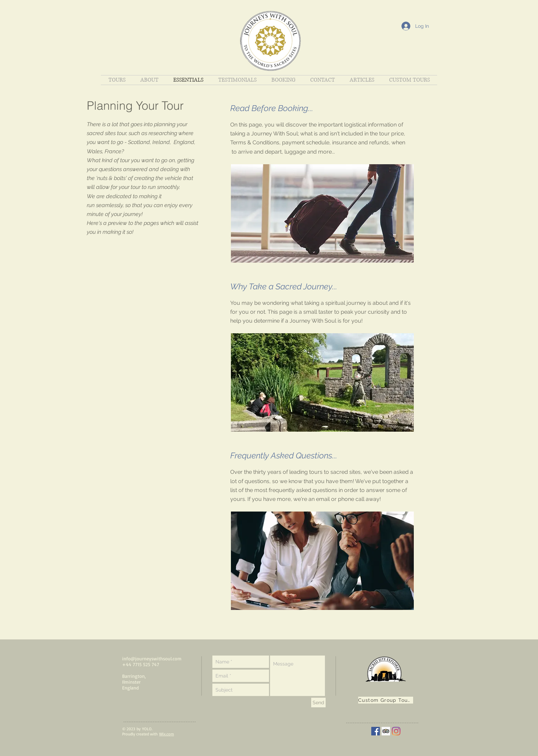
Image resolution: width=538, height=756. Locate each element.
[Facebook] (376, 731)
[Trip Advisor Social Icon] (386, 731)
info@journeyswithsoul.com (152, 658)
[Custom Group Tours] (386, 700)
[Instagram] (396, 731)
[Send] (318, 703)
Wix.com (167, 734)
